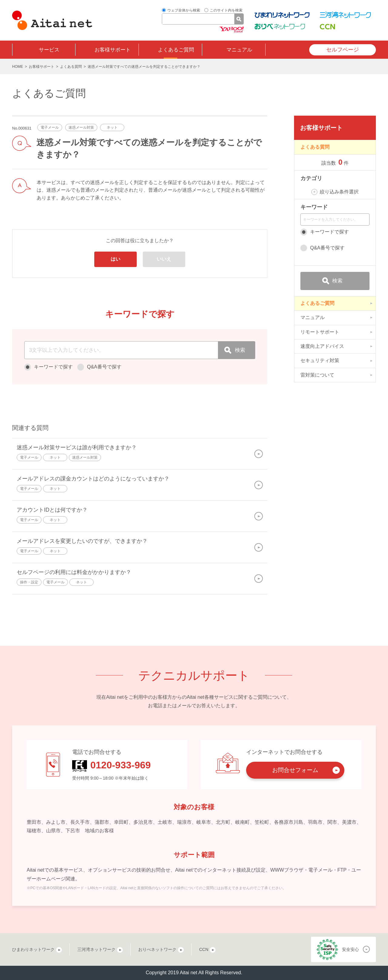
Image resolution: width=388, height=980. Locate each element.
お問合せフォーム (295, 770)
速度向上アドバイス (322, 346)
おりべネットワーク (157, 949)
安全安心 (350, 949)
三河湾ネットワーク (96, 949)
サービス (49, 50)
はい (115, 259)
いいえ (164, 259)
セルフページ (343, 50)
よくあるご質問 (176, 50)
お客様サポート (113, 50)
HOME (18, 67)
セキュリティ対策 (320, 360)
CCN (204, 949)
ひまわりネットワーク (33, 949)
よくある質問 (71, 67)
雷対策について (317, 375)
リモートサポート (320, 332)
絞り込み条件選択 (339, 192)
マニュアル (239, 50)
